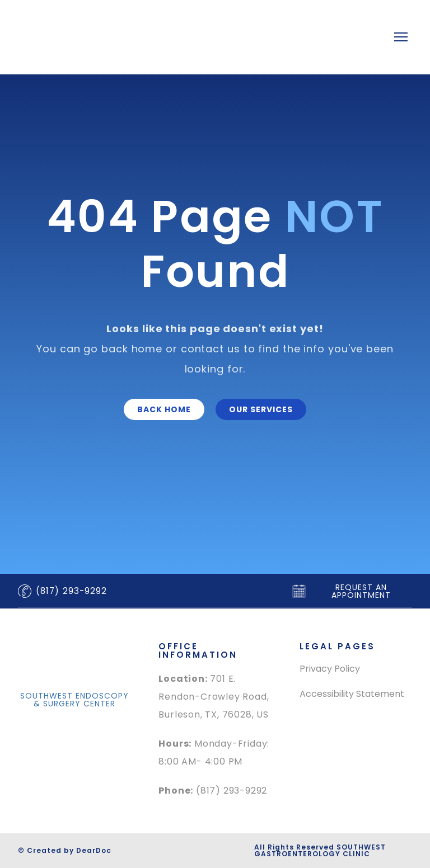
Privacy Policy (330, 669)
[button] (164, 409)
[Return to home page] (165, 37)
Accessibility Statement (352, 694)
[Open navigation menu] (401, 37)
